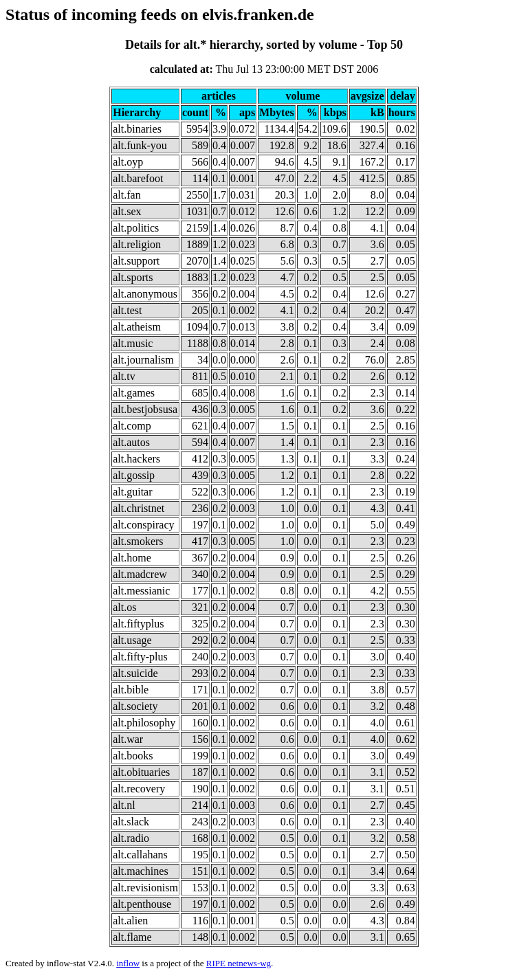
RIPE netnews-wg (239, 963)
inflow (128, 963)
